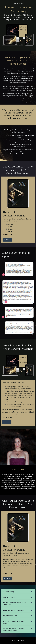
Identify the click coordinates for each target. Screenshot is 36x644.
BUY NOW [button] (7, 240)
